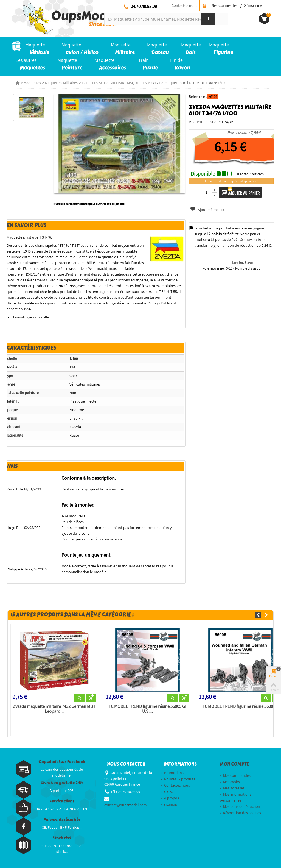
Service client (62, 801)
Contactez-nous (184, 5)
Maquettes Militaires (61, 83)
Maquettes (32, 83)
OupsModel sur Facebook (62, 762)
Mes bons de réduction (240, 806)
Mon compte (234, 764)
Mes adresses (232, 788)
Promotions (172, 773)
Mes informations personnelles (236, 797)
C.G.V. (167, 792)
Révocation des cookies (240, 813)
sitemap (169, 804)
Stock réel (62, 838)
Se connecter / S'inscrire (237, 5)
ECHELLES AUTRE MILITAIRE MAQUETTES (114, 83)
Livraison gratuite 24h (62, 783)
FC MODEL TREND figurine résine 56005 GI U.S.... (147, 709)
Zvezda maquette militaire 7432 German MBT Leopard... (54, 709)
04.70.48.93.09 (144, 6)
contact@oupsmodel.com (126, 805)
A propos (170, 798)
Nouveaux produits (178, 779)
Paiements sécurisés (62, 820)
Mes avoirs (230, 782)
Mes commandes (235, 775)
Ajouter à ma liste (208, 210)
